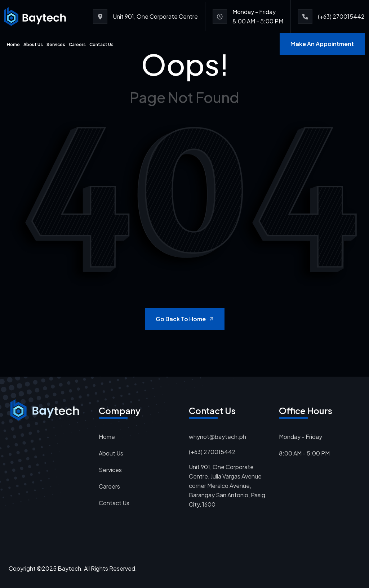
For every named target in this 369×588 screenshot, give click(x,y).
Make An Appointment (322, 44)
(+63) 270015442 (341, 16)
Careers (77, 45)
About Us (33, 45)
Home (13, 45)
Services (56, 45)
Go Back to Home (185, 319)
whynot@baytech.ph (217, 437)
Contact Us (101, 45)
